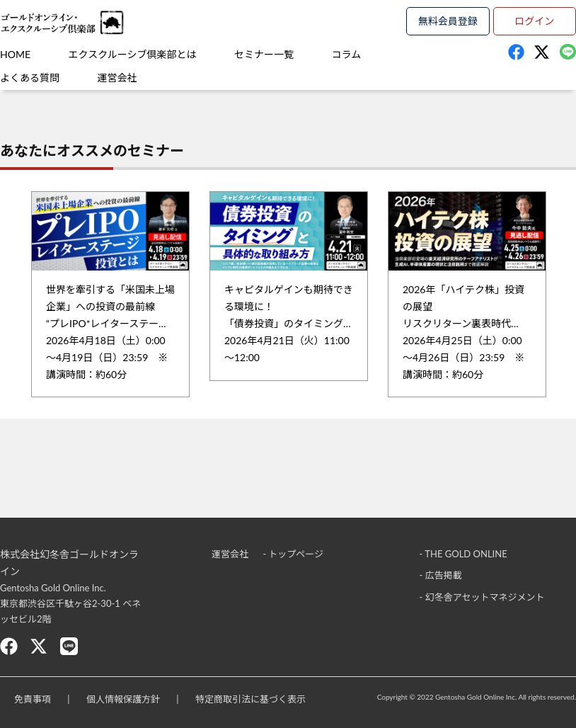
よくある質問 (30, 78)
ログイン (534, 21)
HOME (15, 54)
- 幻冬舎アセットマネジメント (482, 597)
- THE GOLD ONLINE (463, 554)
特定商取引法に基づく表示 (250, 699)
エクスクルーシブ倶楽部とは (133, 54)
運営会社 (117, 78)
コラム (347, 54)
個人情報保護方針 (123, 699)
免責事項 (33, 699)
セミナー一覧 (264, 54)
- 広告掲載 (441, 575)
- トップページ (293, 554)
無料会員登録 (448, 21)
